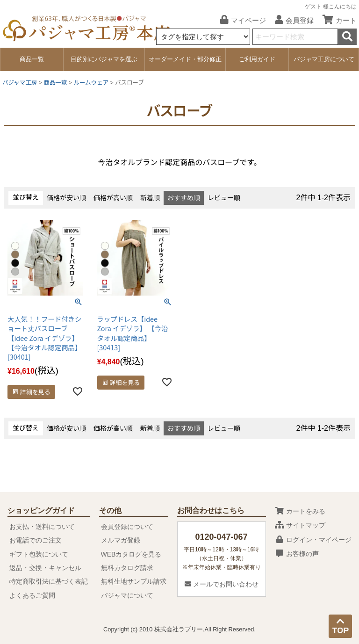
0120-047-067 (222, 537)
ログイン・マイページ (313, 540)
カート (336, 20)
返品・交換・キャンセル (45, 568)
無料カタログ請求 (127, 568)
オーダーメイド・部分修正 (185, 59)
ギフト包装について (39, 554)
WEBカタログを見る (131, 554)
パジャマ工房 (20, 83)
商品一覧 (32, 59)
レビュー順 (224, 198)
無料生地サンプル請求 (134, 581)
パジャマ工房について (324, 59)
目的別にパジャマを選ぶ (104, 59)
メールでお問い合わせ (222, 584)
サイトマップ (300, 525)
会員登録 (291, 20)
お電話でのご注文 (36, 540)
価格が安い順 (66, 198)
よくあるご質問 (32, 595)
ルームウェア (91, 83)
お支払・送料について (42, 527)
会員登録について (127, 527)
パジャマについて (127, 595)
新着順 (150, 198)
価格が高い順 (113, 198)
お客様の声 (297, 554)
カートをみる (300, 511)
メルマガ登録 (121, 540)
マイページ (240, 20)
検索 (347, 37)
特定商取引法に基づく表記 (49, 581)
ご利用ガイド (257, 59)
